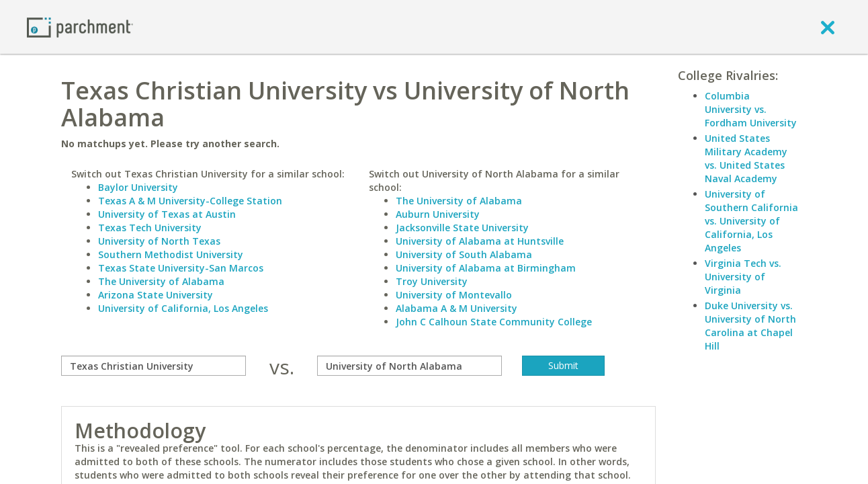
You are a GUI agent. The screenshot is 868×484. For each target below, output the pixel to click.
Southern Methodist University (171, 254)
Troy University (432, 281)
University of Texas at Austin (167, 214)
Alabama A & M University (457, 308)
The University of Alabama (161, 281)
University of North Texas (159, 241)
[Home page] (80, 27)
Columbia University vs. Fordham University (751, 109)
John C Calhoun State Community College (494, 322)
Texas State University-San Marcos (181, 268)
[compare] (154, 366)
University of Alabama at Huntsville (480, 241)
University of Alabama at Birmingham (486, 268)
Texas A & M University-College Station (190, 201)
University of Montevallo (454, 295)
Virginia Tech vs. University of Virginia (743, 277)
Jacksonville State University (462, 228)
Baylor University (138, 187)
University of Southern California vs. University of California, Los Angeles (751, 221)
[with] (409, 366)
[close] (828, 27)
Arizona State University (156, 295)
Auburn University (438, 214)
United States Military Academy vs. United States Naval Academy (746, 158)
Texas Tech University (150, 228)
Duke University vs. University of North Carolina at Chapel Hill (750, 326)
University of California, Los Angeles (183, 308)
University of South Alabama (464, 254)
